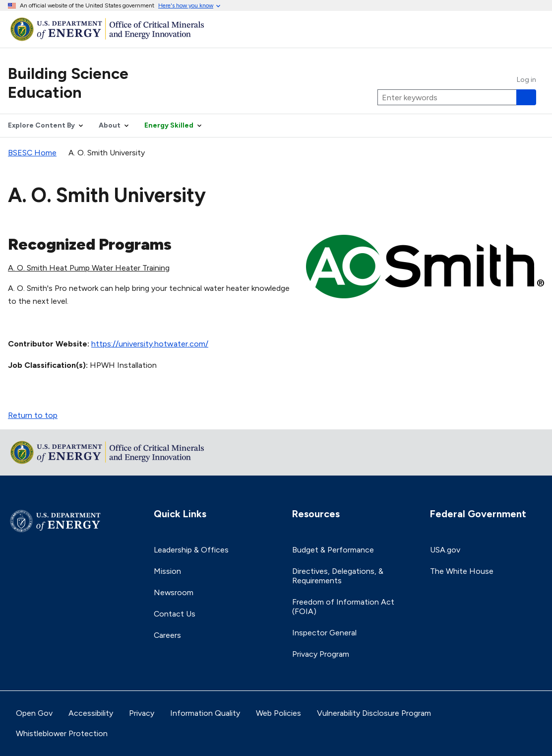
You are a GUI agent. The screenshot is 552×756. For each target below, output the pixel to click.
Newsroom (174, 592)
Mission (167, 571)
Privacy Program (321, 654)
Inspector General (324, 633)
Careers (167, 635)
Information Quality (205, 713)
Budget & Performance (333, 550)
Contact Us (175, 614)
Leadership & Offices (191, 550)
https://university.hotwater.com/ (150, 344)
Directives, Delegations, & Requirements (338, 576)
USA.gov (445, 550)
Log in (526, 80)
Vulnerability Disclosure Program (374, 713)
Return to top (33, 415)
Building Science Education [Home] (68, 83)
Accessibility (91, 713)
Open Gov (34, 713)
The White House (462, 571)
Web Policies (278, 713)
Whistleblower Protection (62, 733)
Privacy (142, 713)
